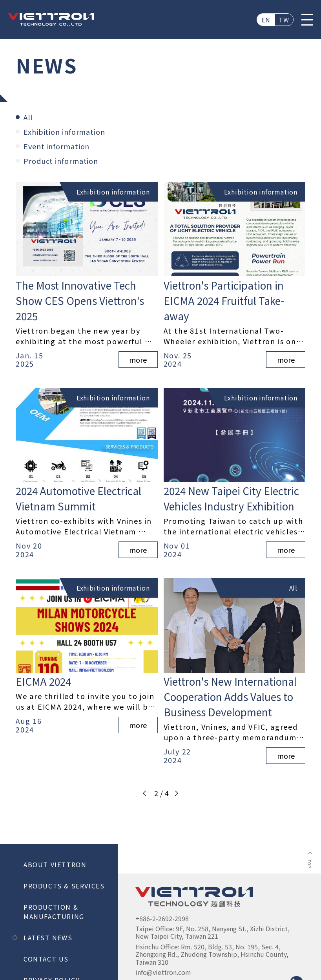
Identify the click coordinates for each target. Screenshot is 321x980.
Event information (53, 146)
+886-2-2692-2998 (162, 918)
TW (284, 20)
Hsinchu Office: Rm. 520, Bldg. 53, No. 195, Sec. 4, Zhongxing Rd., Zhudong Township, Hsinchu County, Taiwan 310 (213, 954)
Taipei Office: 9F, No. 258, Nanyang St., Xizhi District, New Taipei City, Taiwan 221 (213, 932)
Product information (57, 161)
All (24, 117)
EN (266, 20)
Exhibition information (60, 132)
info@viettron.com (163, 972)
